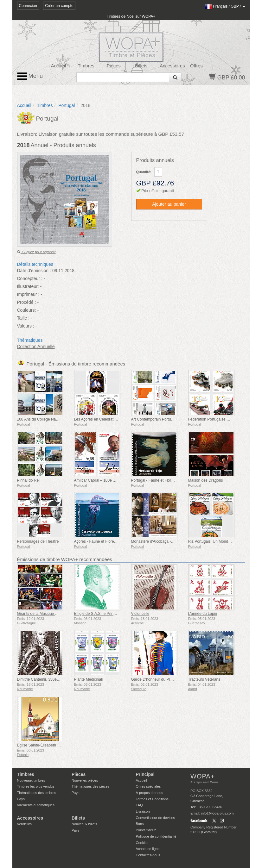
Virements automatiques (36, 805)
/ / (225, 6)
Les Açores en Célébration (96, 419)
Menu (30, 76)
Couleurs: (27, 310)
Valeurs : (26, 326)
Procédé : (27, 302)
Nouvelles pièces (85, 780)
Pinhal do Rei (28, 480)
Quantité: (144, 172)
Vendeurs (24, 824)
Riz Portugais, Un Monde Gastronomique (223, 541)
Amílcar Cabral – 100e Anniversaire (104, 480)
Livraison (143, 811)
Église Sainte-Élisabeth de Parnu (45, 745)
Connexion (28, 6)
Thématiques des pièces (90, 786)
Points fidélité (146, 830)
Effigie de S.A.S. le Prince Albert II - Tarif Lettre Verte (118, 614)
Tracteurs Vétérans (204, 679)
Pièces (114, 66)
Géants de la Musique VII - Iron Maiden (50, 614)
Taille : (23, 318)
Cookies (142, 843)
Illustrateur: (28, 286)
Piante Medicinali (89, 679)
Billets (141, 66)
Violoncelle (140, 614)
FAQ (139, 805)
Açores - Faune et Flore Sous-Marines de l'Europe (116, 541)
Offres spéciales (148, 786)
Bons (140, 824)
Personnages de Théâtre (38, 541)
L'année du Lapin (203, 614)
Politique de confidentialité (156, 836)
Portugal (67, 105)
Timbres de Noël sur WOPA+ (131, 16)
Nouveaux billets (84, 824)
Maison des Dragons (206, 480)
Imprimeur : (28, 294)
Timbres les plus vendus (36, 786)
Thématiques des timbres (37, 793)
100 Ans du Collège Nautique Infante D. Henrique (59, 419)
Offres (196, 66)
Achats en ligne (148, 849)
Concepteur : (30, 278)
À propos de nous (150, 793)
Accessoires (172, 66)
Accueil (58, 66)
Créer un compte (59, 6)
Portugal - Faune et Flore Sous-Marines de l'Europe (175, 480)
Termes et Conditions (152, 799)
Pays (21, 799)
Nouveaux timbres (31, 780)
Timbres (86, 66)
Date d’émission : (34, 271)
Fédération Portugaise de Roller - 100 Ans (224, 419)
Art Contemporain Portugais (155, 419)
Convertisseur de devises (156, 818)
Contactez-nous (148, 855)
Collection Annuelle (36, 347)
